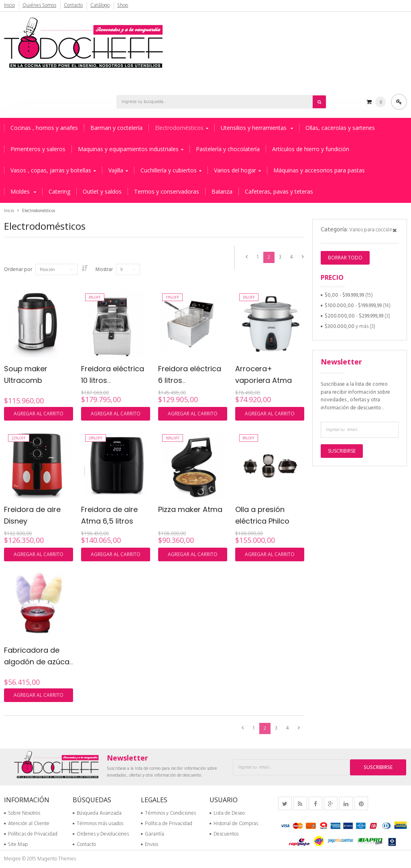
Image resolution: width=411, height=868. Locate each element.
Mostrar (110, 270)
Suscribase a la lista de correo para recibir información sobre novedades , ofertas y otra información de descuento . (355, 396)
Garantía (153, 834)
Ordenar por (18, 270)
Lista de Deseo (227, 813)
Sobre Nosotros (22, 813)
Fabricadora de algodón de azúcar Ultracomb (38, 662)
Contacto (74, 6)
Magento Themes (57, 859)
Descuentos (224, 834)
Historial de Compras (234, 824)
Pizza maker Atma (190, 509)
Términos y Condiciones (168, 813)
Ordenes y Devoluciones (101, 834)
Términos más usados (98, 824)
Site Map (16, 845)
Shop (123, 6)
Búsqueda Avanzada (97, 813)
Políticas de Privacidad (31, 834)
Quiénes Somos (40, 6)
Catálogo (101, 6)
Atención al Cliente (27, 824)
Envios (150, 845)
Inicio (10, 6)
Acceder (399, 102)
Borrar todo (345, 258)
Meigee (12, 859)
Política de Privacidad (167, 824)
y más (347, 327)
